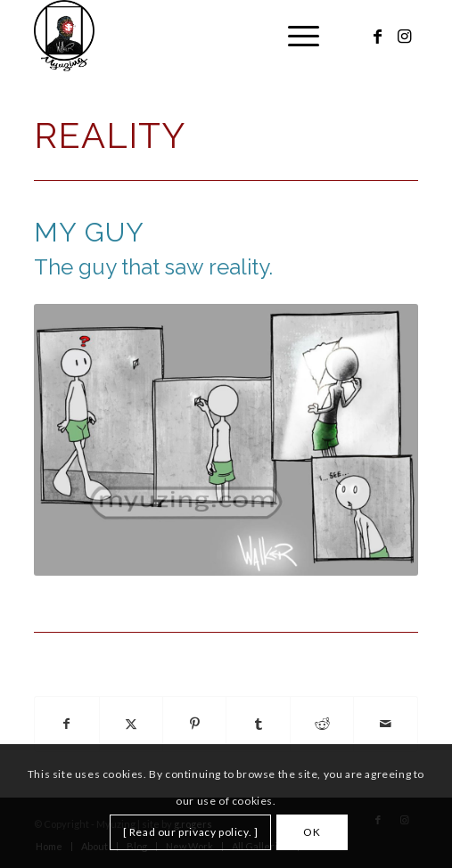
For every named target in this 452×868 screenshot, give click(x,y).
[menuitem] (295, 36)
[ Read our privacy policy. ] (191, 832)
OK (312, 832)
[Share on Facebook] (66, 724)
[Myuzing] (188, 36)
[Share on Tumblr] (258, 724)
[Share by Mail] (386, 724)
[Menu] (295, 36)
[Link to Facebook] (378, 36)
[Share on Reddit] (322, 724)
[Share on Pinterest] (194, 724)
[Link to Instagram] (405, 36)
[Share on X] (131, 724)
